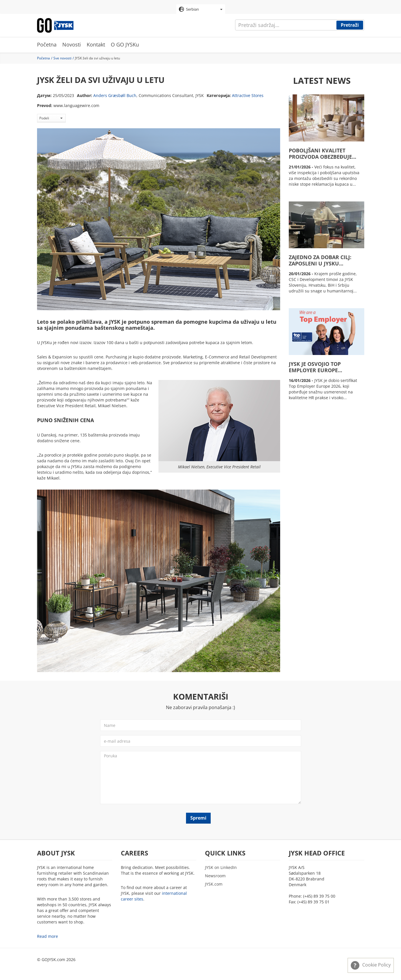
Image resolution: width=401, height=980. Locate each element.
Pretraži (350, 25)
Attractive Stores (248, 95)
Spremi (198, 818)
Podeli (51, 118)
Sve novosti (62, 58)
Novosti (72, 44)
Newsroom (215, 876)
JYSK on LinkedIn (221, 867)
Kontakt (96, 44)
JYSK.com (214, 884)
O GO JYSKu (125, 44)
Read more (48, 936)
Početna (47, 44)
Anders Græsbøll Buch (115, 95)
